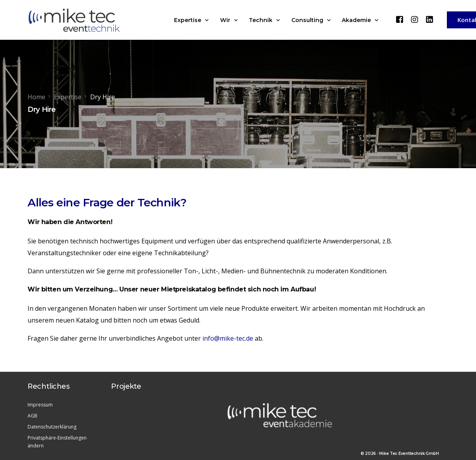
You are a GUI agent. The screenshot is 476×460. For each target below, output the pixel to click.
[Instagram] (415, 19)
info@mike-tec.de (228, 338)
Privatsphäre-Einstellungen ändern (57, 442)
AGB (32, 416)
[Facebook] (400, 19)
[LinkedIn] (430, 19)
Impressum (40, 405)
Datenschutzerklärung (52, 427)
